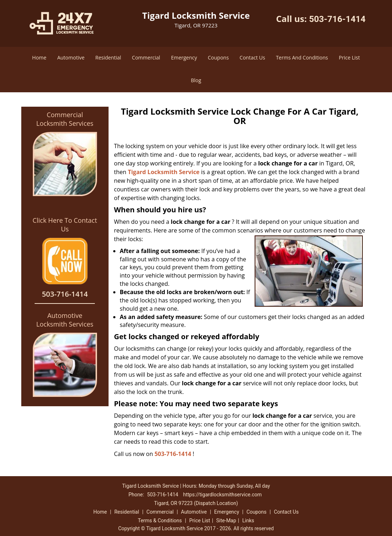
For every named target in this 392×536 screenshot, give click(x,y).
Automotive (71, 57)
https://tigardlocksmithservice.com (223, 495)
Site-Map (226, 521)
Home (39, 57)
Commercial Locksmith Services (65, 119)
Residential (108, 57)
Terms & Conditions (160, 521)
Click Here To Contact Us (65, 225)
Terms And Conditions (302, 57)
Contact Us (252, 57)
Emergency (184, 57)
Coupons (218, 57)
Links (248, 521)
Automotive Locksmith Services (65, 320)
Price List (349, 57)
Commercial (146, 57)
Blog (196, 80)
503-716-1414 (337, 19)
